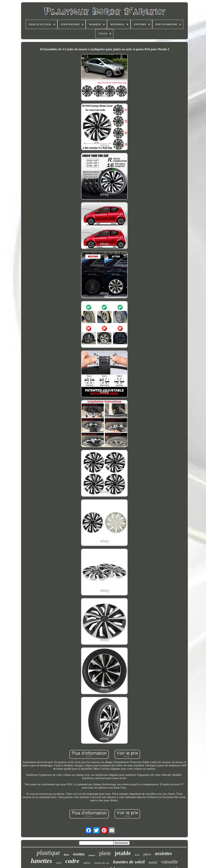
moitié (153, 862)
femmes (92, 855)
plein (105, 853)
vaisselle (169, 862)
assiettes (163, 853)
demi (137, 855)
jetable (123, 853)
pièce (147, 854)
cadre (72, 861)
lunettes (42, 861)
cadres (87, 863)
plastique (48, 853)
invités (79, 854)
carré (59, 863)
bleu (67, 855)
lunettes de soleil (129, 862)
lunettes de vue (102, 863)
